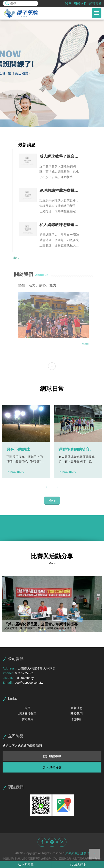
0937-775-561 (24, 673)
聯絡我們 (80, 3)
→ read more (15, 472)
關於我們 (77, 714)
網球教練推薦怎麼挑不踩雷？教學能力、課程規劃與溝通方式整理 (59, 191)
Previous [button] (48, 487)
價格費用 (27, 719)
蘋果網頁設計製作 (77, 853)
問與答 (77, 719)
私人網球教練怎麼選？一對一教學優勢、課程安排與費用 (59, 225)
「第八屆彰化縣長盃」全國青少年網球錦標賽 (41, 624)
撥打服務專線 (52, 756)
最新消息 (77, 708)
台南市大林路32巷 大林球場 (37, 668)
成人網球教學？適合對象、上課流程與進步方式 (59, 157)
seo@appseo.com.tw (29, 683)
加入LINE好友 (52, 767)
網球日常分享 (27, 714)
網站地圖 (95, 3)
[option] (52, 74)
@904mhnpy (25, 678)
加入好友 (78, 865)
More (16, 258)
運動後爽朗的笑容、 (76, 449)
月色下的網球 (18, 449)
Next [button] (56, 487)
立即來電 (26, 865)
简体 (68, 3)
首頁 (27, 708)
